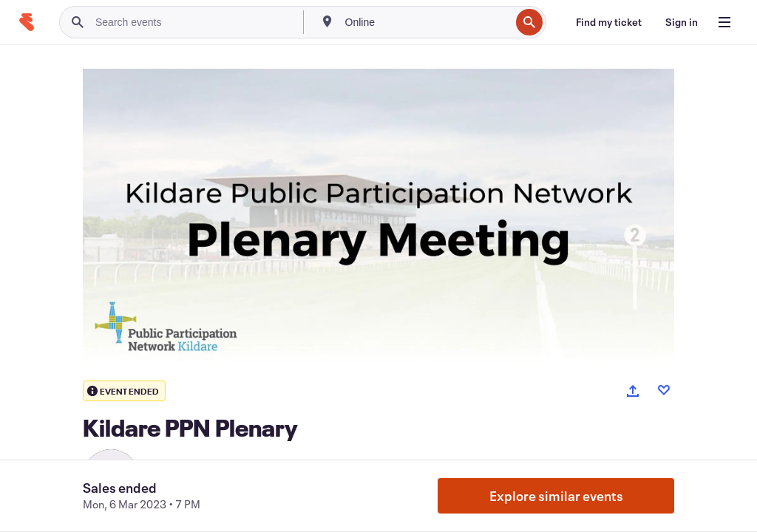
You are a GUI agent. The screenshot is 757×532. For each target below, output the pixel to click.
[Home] (27, 22)
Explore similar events (556, 496)
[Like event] (664, 390)
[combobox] (427, 22)
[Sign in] (682, 22)
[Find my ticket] (609, 22)
